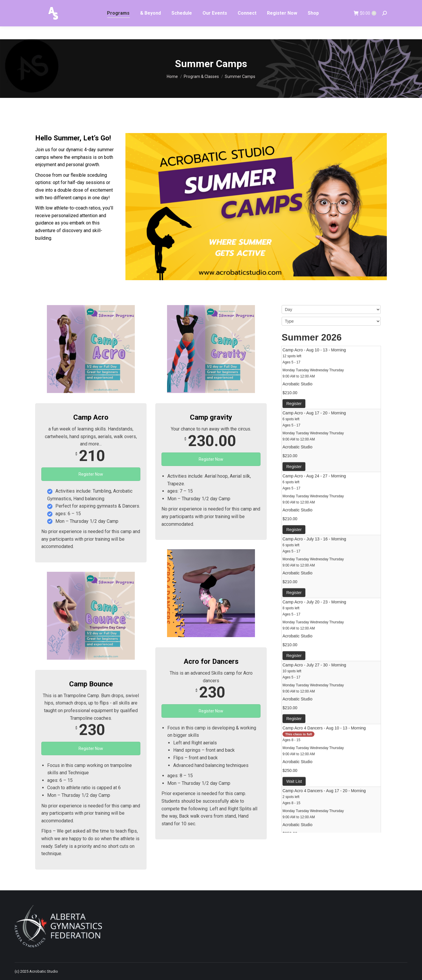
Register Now (91, 474)
